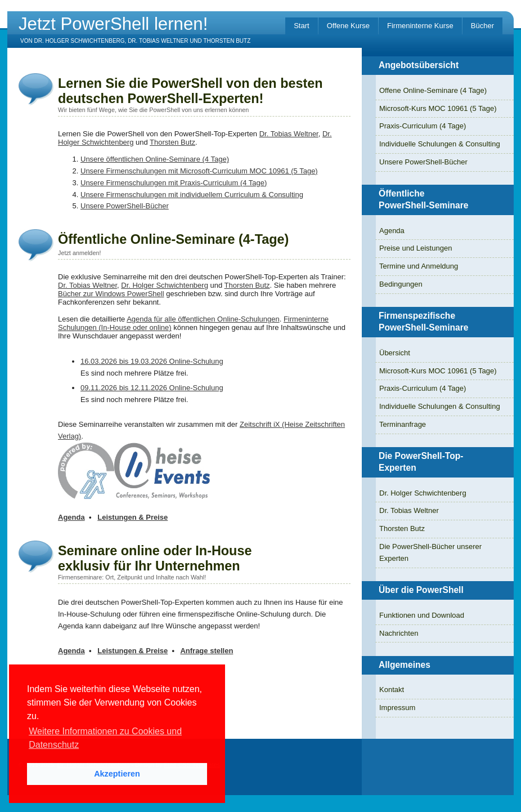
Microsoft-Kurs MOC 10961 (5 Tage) (438, 108)
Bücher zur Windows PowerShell (111, 294)
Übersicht (395, 353)
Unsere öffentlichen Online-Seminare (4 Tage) (155, 159)
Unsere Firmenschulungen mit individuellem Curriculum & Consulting (192, 195)
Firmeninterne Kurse (420, 26)
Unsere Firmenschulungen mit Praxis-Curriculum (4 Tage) (174, 183)
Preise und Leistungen (416, 248)
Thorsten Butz (172, 142)
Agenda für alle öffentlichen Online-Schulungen (203, 319)
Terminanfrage (403, 424)
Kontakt (392, 690)
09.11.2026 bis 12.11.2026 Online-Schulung (152, 388)
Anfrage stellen (206, 651)
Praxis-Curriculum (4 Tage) (423, 126)
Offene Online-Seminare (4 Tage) (433, 90)
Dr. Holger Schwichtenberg (165, 285)
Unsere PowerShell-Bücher (125, 206)
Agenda (71, 517)
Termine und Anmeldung (419, 266)
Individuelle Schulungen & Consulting (440, 144)
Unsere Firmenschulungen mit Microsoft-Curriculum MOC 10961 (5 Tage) (199, 171)
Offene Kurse (348, 26)
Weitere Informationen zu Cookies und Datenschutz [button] (105, 738)
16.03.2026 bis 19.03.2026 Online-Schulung (152, 361)
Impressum (397, 708)
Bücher (482, 26)
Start (301, 26)
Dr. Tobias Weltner (289, 134)
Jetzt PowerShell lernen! (113, 24)
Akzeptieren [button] (117, 774)
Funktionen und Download (422, 615)
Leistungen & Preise (133, 517)
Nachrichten (399, 633)
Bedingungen (401, 284)
